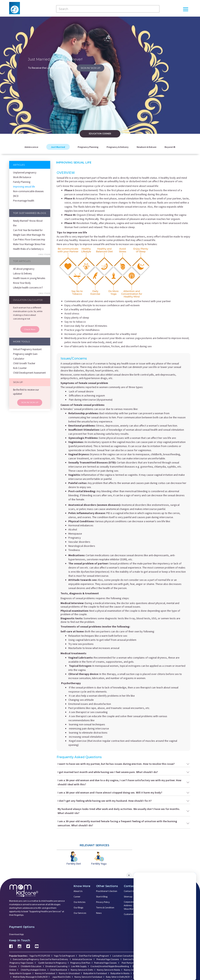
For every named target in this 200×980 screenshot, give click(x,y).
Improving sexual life (24, 187)
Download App (16, 934)
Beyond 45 (170, 147)
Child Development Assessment (29, 373)
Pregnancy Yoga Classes (22, 963)
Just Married (58, 147)
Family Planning (22, 182)
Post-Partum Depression (133, 963)
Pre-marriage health (24, 201)
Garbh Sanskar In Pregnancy (52, 963)
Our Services (80, 913)
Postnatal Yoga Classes (106, 963)
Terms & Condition (105, 907)
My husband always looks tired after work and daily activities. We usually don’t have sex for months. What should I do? (123, 811)
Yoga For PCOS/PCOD (40, 956)
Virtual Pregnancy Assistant (27, 349)
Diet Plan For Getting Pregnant (94, 956)
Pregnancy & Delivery (118, 147)
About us (78, 891)
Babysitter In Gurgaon (20, 973)
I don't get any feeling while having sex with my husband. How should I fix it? (123, 801)
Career (77, 897)
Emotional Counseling (56, 966)
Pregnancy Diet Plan (80, 963)
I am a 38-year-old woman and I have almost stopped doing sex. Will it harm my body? (123, 793)
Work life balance (22, 177)
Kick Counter (20, 368)
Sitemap (128, 897)
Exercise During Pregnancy (26, 959)
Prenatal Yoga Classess (108, 959)
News (99, 913)
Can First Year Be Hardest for (28, 230)
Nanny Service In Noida (108, 970)
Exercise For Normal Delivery (54, 959)
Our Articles (79, 902)
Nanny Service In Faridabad (88, 977)
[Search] (108, 9)
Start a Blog (102, 897)
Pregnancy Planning (88, 147)
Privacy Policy (103, 902)
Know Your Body (22, 283)
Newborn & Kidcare (147, 147)
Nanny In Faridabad (45, 973)
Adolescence (31, 147)
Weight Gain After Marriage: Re (29, 235)
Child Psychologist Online (33, 970)
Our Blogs (78, 907)
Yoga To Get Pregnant (64, 956)
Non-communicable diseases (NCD (28, 194)
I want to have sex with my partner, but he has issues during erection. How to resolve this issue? (123, 764)
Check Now (30, 329)
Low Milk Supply (79, 966)
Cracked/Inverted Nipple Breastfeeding (110, 966)
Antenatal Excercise (82, 959)
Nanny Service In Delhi (82, 970)
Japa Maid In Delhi (61, 977)
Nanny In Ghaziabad (69, 973)
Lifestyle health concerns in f (28, 288)
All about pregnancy (24, 269)
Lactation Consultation (124, 956)
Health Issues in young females (29, 278)
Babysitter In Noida (120, 973)
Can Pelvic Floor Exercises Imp (29, 240)
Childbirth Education (31, 966)
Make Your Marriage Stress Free (29, 244)
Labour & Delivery (22, 274)
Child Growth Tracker (24, 363)
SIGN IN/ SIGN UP (91, 68)
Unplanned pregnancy (25, 173)
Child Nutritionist (58, 970)
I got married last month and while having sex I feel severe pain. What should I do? (123, 772)
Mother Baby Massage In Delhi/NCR (30, 977)
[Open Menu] (186, 10)
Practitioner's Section (107, 891)
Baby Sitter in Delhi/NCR (118, 977)
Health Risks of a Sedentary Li (28, 249)
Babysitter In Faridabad (95, 973)
